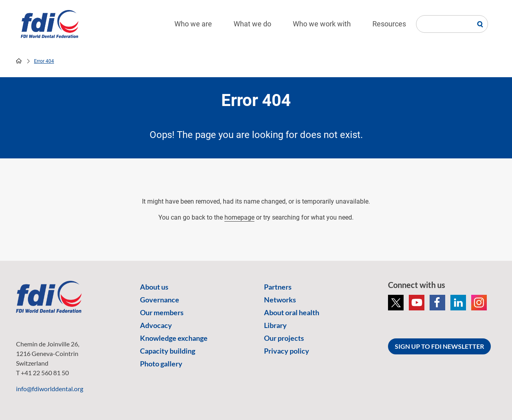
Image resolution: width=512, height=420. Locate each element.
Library (275, 325)
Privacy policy (287, 351)
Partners (278, 287)
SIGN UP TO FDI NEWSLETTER (439, 346)
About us (154, 287)
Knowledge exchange (174, 338)
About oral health (292, 312)
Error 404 (44, 61)
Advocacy (156, 325)
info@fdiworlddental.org (50, 389)
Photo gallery (161, 364)
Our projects (284, 338)
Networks (280, 300)
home (19, 61)
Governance (160, 300)
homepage (239, 217)
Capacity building (168, 351)
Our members (162, 312)
